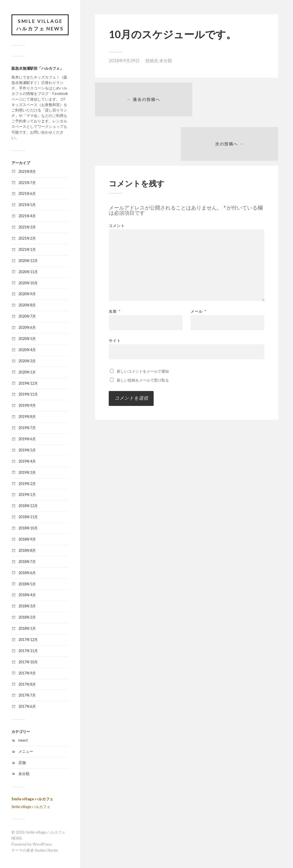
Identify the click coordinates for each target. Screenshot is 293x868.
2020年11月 (28, 272)
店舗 (22, 763)
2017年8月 (27, 685)
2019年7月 (27, 428)
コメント (117, 183)
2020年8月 (27, 306)
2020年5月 (27, 339)
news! (23, 741)
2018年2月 (27, 618)
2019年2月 (27, 484)
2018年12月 (28, 506)
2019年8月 (27, 417)
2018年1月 (27, 629)
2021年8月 (27, 172)
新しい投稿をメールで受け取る (143, 337)
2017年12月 (28, 640)
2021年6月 (27, 194)
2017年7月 (27, 696)
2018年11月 (28, 517)
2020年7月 (27, 317)
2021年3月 (27, 228)
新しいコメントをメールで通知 (143, 329)
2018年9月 (27, 540)
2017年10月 (28, 662)
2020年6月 (27, 328)
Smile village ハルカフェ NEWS (40, 25)
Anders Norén (46, 851)
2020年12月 (28, 261)
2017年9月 (27, 674)
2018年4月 (27, 595)
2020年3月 (27, 361)
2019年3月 (27, 473)
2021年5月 (27, 205)
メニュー (26, 752)
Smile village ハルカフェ (32, 799)
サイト (115, 298)
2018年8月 (27, 551)
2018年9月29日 (124, 60)
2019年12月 (28, 384)
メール (198, 269)
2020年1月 (27, 372)
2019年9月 (27, 406)
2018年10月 (28, 529)
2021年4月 (27, 216)
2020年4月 (27, 350)
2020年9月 (27, 294)
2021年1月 (27, 250)
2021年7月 (27, 183)
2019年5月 (27, 451)
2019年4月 (27, 462)
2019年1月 (27, 495)
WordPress (42, 845)
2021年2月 (27, 239)
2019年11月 (28, 395)
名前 (115, 269)
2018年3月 (27, 607)
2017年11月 (28, 651)
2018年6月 (27, 573)
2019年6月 (27, 439)
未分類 (24, 774)
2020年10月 (28, 283)
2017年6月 (27, 707)
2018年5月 (27, 584)
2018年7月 (27, 562)
